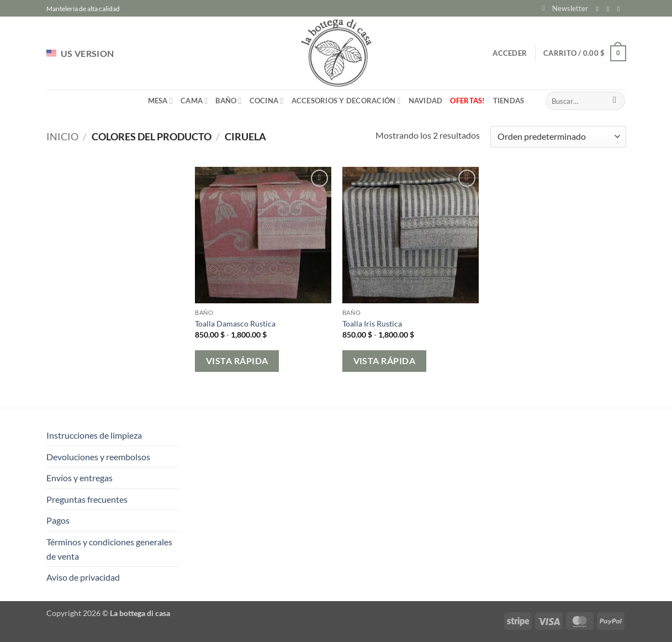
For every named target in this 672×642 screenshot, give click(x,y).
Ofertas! (467, 101)
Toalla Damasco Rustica (235, 323)
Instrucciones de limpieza (94, 435)
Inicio (62, 136)
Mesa (160, 101)
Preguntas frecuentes (87, 499)
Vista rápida (237, 361)
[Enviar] (615, 101)
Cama (194, 101)
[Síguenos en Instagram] (610, 9)
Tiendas (509, 101)
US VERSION (80, 53)
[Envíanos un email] (621, 9)
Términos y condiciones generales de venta (109, 549)
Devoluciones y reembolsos (98, 457)
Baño (228, 101)
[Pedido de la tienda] (558, 137)
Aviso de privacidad (83, 577)
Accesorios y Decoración (346, 101)
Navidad (426, 101)
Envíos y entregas (80, 478)
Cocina (267, 101)
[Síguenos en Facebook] (600, 9)
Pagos (58, 520)
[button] (565, 8)
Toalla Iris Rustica (372, 323)
